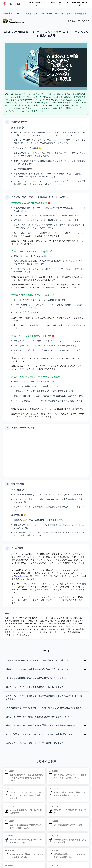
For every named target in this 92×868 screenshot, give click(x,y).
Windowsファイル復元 (76, 584)
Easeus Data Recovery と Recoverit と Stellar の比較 (26, 841)
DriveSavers (21, 576)
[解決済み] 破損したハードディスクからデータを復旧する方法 (70, 856)
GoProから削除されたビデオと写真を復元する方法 (70, 841)
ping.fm (11, 4)
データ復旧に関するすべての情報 (68, 825)
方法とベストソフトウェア (59, 4)
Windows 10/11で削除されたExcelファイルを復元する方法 (26, 856)
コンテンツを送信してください (37, 4)
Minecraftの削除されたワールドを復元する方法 (26, 812)
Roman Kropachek (16, 22)
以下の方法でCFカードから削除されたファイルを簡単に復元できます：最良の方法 (26, 778)
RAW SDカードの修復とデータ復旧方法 (70, 812)
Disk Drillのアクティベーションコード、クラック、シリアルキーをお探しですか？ (26, 795)
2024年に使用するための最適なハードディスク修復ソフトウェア (70, 794)
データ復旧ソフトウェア (80, 4)
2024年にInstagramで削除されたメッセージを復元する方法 (26, 826)
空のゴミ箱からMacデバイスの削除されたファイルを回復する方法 (70, 776)
